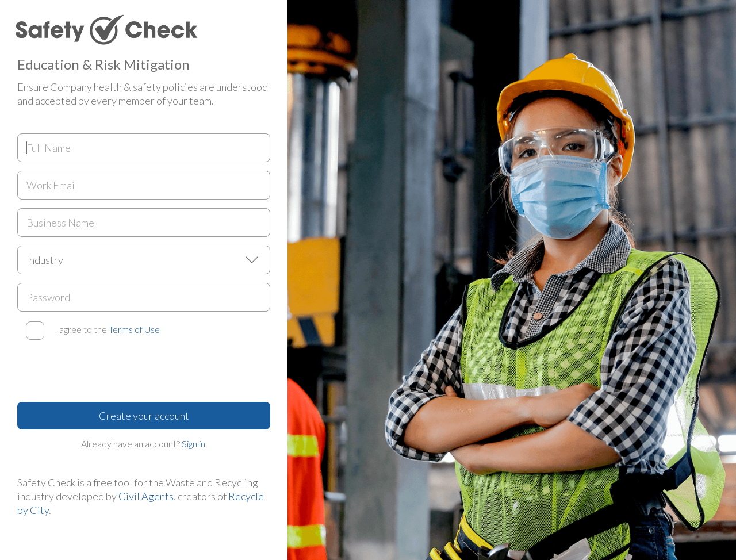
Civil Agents (146, 496)
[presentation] (105, 371)
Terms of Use (134, 329)
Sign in (193, 444)
